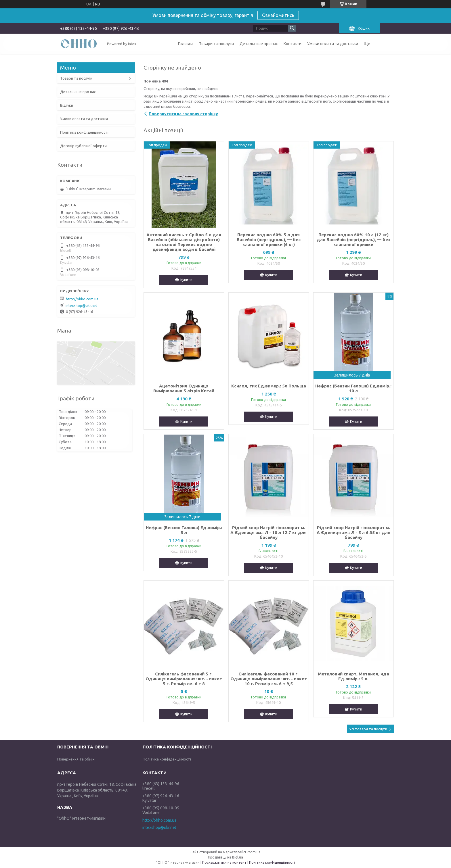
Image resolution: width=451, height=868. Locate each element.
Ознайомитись (278, 15)
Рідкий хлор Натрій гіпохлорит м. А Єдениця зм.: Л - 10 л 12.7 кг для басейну (269, 532)
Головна (186, 44)
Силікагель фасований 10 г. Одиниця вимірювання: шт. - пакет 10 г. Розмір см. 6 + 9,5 (269, 679)
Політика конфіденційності (84, 132)
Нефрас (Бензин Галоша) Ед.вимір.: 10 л (353, 388)
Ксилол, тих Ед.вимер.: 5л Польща (269, 386)
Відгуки (67, 105)
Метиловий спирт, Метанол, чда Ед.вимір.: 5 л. (353, 676)
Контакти (293, 44)
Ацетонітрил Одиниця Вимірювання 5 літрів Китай (184, 388)
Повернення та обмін (76, 759)
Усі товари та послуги (368, 729)
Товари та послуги (216, 44)
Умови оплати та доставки (333, 44)
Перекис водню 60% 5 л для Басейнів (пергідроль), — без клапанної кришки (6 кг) (269, 240)
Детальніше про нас (259, 44)
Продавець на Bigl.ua (225, 857)
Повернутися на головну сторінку (183, 114)
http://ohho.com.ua (82, 299)
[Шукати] (292, 28)
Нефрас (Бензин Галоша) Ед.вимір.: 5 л (184, 530)
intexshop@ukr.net (81, 306)
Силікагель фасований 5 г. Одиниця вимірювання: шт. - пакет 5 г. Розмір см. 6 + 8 (184, 679)
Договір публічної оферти (83, 146)
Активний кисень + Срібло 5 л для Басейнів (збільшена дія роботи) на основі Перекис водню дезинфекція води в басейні (184, 242)
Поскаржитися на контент (224, 862)
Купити (186, 280)
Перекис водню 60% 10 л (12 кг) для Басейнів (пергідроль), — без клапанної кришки (353, 240)
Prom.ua (254, 852)
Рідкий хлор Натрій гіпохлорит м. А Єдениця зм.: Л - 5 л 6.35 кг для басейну (353, 532)
